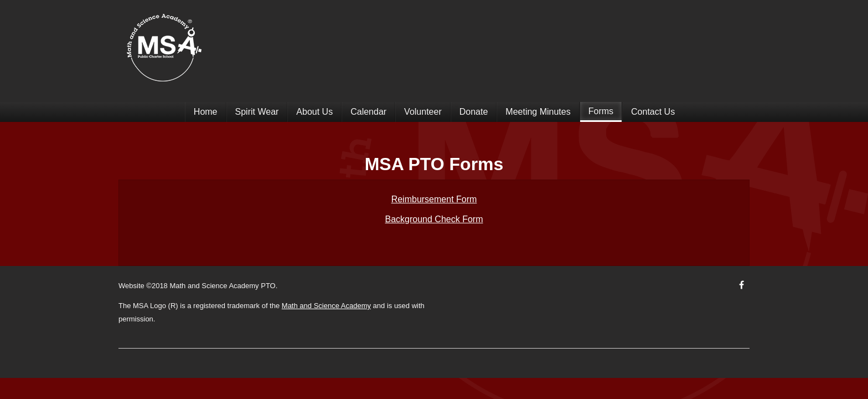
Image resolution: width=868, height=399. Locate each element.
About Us (314, 112)
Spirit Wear (257, 112)
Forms (601, 111)
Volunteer (423, 112)
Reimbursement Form (434, 199)
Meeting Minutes (538, 112)
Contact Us (653, 112)
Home (206, 112)
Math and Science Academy (326, 306)
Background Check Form (434, 219)
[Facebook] (742, 285)
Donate (474, 112)
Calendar (368, 112)
